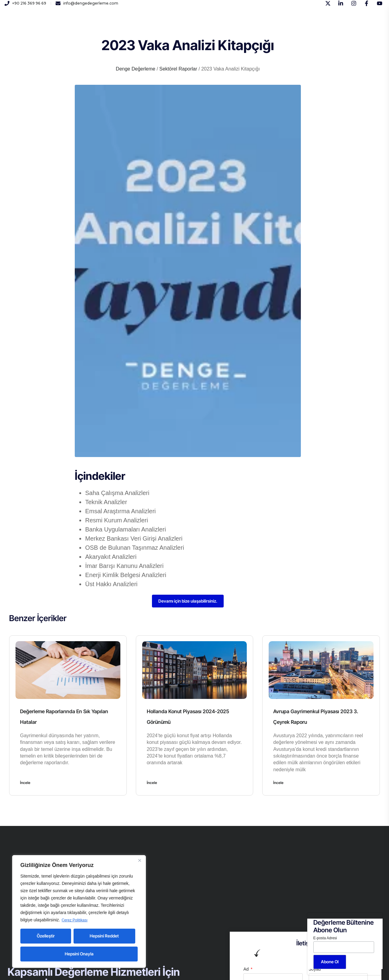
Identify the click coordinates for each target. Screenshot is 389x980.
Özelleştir (46, 936)
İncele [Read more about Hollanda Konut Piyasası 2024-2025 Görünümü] (152, 784)
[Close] (139, 861)
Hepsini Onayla (79, 954)
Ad (247, 970)
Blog (227, 27)
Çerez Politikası (76, 920)
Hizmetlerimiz (124, 27)
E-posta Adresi (325, 938)
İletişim (205, 27)
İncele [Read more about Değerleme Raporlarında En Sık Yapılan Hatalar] (25, 784)
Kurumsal (90, 27)
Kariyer (155, 27)
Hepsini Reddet (104, 936)
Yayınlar (180, 27)
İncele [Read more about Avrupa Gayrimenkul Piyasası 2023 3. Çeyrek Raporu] (278, 784)
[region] (79, 912)
